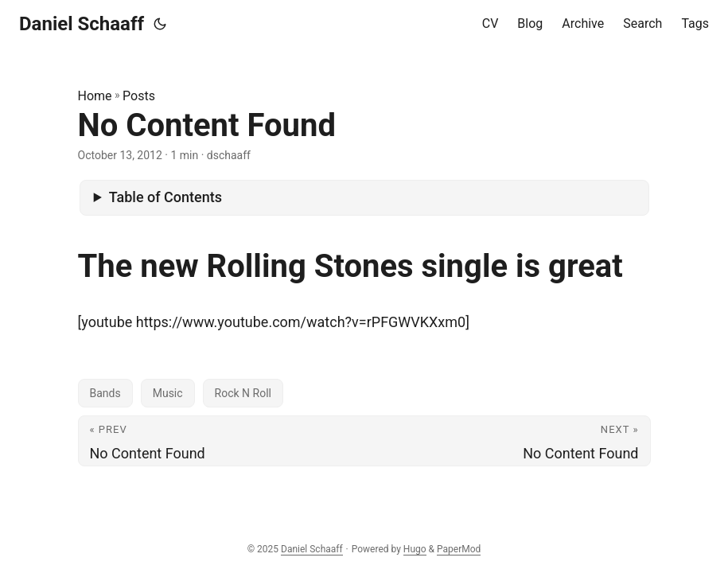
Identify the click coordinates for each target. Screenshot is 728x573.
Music (168, 393)
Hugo (415, 549)
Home (95, 96)
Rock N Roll (243, 393)
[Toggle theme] (160, 24)
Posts (139, 96)
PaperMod (459, 549)
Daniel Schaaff (82, 24)
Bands (105, 393)
